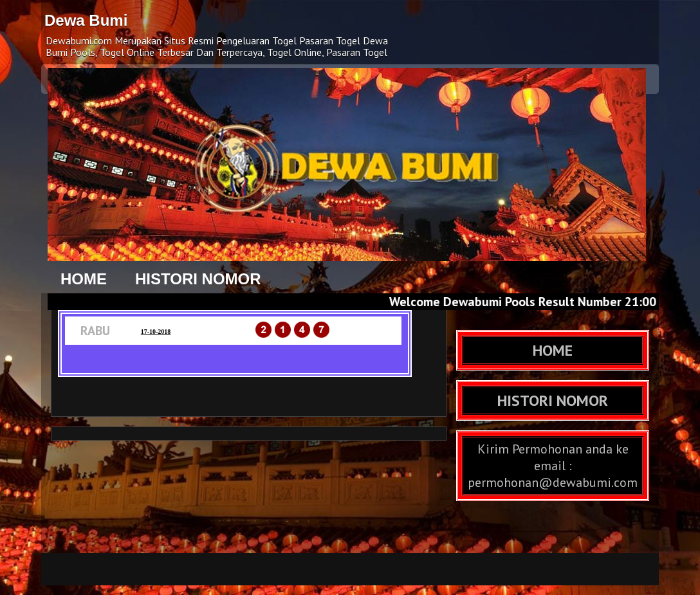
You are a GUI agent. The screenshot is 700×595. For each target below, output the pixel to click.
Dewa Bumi (86, 20)
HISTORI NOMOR (198, 279)
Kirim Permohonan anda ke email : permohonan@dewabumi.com (553, 466)
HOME (84, 279)
